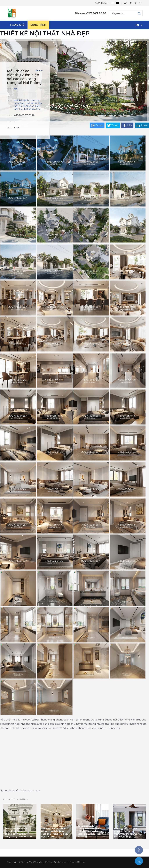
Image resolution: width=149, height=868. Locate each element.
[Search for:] (126, 13)
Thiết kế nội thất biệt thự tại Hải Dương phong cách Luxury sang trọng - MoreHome (18, 832)
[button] (136, 13)
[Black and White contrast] (117, 3)
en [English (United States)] (137, 25)
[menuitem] (17, 25)
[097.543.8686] (139, 861)
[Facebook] (139, 850)
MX (16, 89)
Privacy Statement (56, 862)
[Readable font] (136, 3)
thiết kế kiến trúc (32, 109)
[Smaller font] (131, 3)
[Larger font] (125, 3)
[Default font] (140, 3)
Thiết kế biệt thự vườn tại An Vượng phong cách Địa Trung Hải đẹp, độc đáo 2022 (54, 832)
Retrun (39, 70)
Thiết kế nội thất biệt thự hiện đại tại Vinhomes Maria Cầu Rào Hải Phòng (126, 832)
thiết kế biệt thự (22, 100)
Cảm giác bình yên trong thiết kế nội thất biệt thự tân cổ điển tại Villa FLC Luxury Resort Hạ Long (90, 831)
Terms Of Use (77, 862)
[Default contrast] (112, 3)
